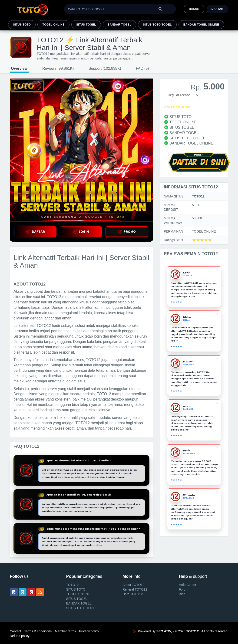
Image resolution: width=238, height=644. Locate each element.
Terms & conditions (38, 631)
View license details (177, 107)
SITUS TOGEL (86, 25)
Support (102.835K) (105, 68)
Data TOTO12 (133, 594)
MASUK (194, 9)
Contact (15, 631)
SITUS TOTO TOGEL (157, 25)
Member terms (65, 631)
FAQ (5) (142, 68)
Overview (19, 68)
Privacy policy (89, 631)
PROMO (127, 232)
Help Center (188, 585)
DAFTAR (36, 232)
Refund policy (20, 636)
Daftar (217, 9)
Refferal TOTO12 (135, 589)
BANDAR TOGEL (119, 25)
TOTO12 (73, 585)
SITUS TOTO (22, 25)
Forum (184, 589)
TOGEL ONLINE (53, 25)
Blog (182, 594)
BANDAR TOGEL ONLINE (201, 25)
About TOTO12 (133, 585)
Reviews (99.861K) (58, 68)
